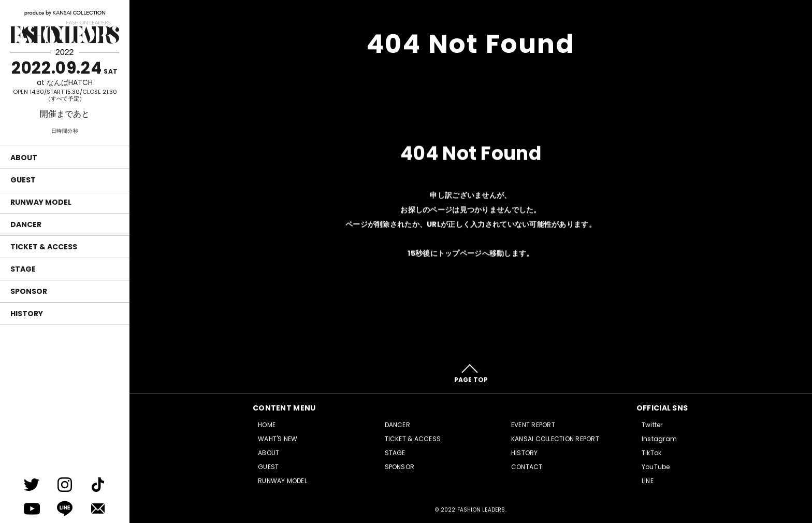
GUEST (23, 180)
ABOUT (24, 158)
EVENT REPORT (533, 425)
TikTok (651, 453)
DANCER (26, 224)
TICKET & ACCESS (44, 247)
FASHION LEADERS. (482, 510)
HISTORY (27, 314)
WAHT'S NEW (278, 439)
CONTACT (527, 467)
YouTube (656, 467)
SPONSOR (29, 291)
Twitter (652, 425)
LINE (648, 481)
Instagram (659, 439)
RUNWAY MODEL (41, 202)
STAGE (23, 269)
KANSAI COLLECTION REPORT (555, 439)
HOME (267, 425)
